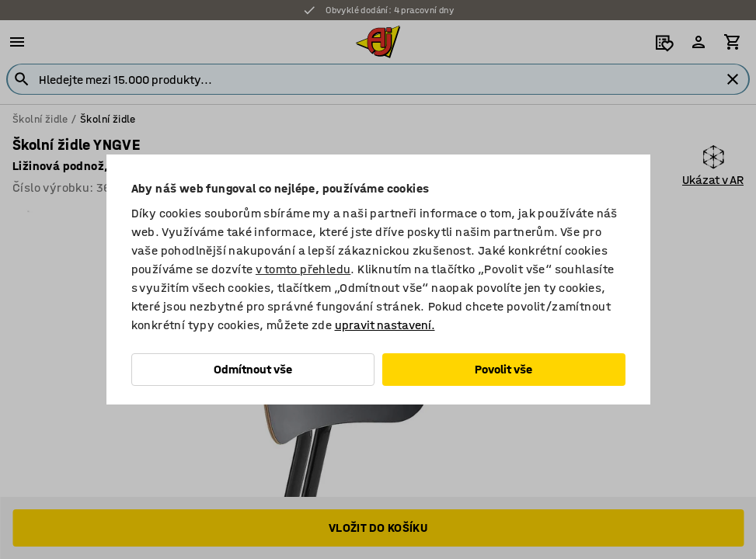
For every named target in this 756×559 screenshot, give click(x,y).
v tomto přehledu (303, 269)
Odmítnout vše (253, 369)
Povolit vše (503, 369)
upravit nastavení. (385, 325)
